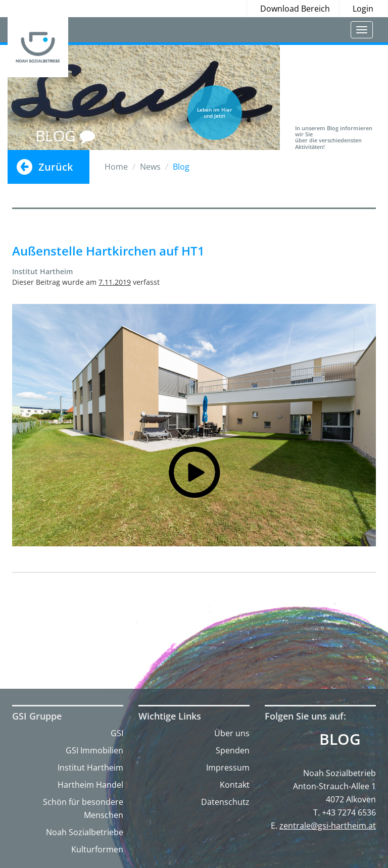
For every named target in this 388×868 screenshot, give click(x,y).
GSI (117, 733)
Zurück (56, 167)
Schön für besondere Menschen (83, 808)
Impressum (228, 768)
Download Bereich (295, 9)
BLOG (65, 136)
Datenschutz (225, 802)
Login (363, 9)
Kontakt (235, 785)
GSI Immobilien (94, 750)
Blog (340, 739)
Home (116, 167)
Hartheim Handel (90, 785)
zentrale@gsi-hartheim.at (328, 826)
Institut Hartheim (90, 768)
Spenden (233, 750)
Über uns (232, 733)
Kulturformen (97, 849)
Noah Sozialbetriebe (85, 832)
